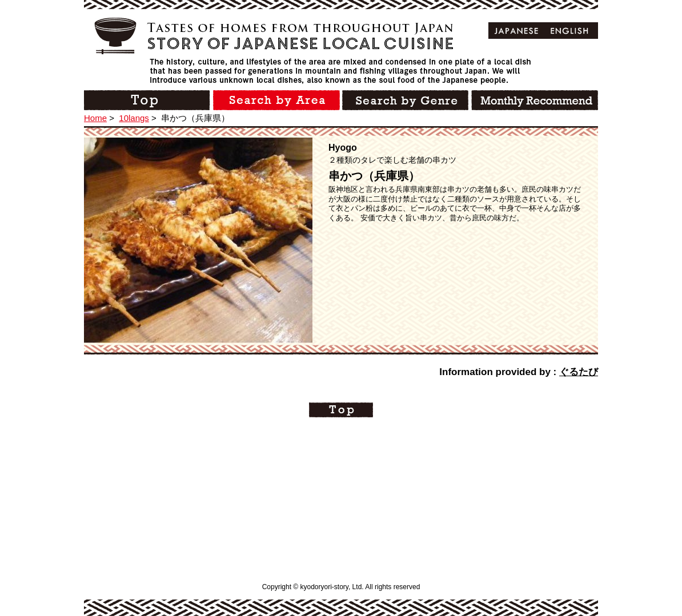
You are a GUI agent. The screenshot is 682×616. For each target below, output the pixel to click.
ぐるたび (579, 372)
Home (95, 118)
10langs (134, 118)
